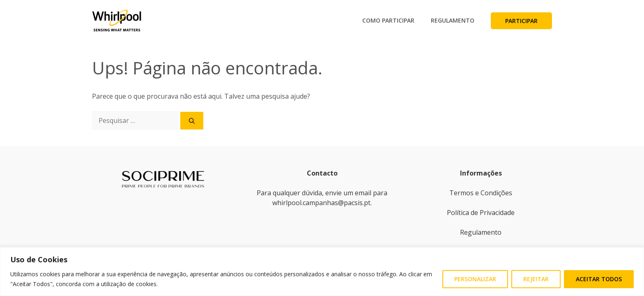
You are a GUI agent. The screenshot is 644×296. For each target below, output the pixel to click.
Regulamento (453, 20)
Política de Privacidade (481, 213)
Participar (521, 21)
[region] (322, 272)
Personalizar (475, 279)
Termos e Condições (481, 193)
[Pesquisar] (192, 121)
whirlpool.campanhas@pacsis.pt (321, 203)
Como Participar (388, 20)
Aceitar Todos (599, 279)
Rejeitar (536, 279)
